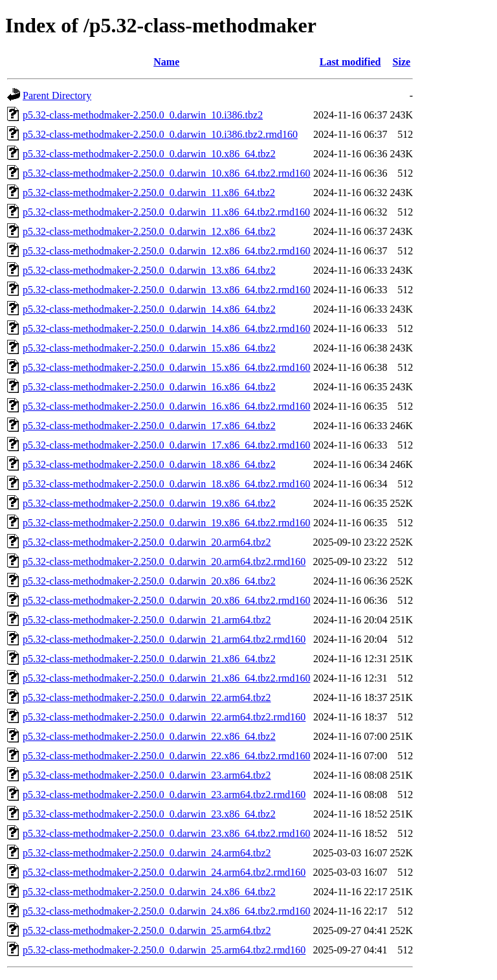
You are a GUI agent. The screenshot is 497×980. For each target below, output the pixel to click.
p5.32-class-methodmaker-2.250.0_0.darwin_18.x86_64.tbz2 (149, 464)
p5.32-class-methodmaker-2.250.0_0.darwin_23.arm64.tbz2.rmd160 (164, 795)
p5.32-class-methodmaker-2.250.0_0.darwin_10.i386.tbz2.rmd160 (160, 134)
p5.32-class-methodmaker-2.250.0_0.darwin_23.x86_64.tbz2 (149, 814)
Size (402, 62)
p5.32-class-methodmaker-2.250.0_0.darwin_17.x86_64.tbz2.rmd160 (166, 445)
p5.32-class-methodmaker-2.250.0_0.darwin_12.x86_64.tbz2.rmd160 (166, 251)
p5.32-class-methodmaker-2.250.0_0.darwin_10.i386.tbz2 (143, 115)
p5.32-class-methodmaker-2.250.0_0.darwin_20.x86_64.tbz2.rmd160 (166, 600)
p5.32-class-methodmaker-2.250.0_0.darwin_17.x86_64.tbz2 (149, 426)
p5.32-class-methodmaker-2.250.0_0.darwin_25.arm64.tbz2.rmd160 (164, 950)
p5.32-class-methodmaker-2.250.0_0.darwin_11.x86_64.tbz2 (149, 193)
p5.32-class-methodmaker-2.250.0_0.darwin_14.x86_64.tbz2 (149, 309)
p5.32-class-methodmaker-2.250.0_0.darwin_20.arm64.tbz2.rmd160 (164, 562)
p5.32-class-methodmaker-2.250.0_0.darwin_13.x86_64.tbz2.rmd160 (166, 290)
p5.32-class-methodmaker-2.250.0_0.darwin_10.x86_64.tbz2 (149, 154)
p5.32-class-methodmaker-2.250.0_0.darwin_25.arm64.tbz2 (147, 930)
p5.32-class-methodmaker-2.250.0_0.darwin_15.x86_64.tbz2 (149, 348)
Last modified (350, 62)
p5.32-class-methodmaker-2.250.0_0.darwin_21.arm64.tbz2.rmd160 (164, 639)
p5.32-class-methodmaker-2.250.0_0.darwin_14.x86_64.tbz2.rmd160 (166, 329)
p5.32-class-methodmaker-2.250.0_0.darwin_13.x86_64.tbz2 (149, 270)
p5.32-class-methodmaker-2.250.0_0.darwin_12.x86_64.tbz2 (149, 231)
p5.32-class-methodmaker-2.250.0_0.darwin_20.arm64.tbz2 (147, 542)
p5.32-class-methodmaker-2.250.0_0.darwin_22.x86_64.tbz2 (149, 736)
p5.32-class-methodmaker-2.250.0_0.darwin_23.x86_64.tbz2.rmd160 (166, 833)
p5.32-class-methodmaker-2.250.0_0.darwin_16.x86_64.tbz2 (149, 387)
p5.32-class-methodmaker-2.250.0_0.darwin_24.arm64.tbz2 (147, 853)
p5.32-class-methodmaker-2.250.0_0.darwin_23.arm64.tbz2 (147, 775)
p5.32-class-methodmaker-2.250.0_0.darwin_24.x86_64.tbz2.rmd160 (166, 911)
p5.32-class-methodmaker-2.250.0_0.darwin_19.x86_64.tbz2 (149, 503)
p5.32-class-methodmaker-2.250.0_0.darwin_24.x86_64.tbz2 (149, 892)
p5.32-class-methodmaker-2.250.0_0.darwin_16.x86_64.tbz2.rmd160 (166, 406)
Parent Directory (57, 95)
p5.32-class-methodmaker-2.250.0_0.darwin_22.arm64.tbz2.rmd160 (164, 717)
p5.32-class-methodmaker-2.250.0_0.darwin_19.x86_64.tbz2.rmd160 (166, 523)
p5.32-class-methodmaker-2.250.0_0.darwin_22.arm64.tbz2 (147, 697)
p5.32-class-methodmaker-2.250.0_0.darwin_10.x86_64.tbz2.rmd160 (166, 173)
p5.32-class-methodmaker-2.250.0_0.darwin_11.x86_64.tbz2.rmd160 (166, 212)
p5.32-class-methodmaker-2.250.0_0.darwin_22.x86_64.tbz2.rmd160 (166, 756)
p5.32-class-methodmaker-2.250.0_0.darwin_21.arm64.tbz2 (147, 620)
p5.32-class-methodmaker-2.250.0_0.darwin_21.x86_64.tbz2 (149, 659)
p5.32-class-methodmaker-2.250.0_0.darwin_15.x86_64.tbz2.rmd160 (166, 367)
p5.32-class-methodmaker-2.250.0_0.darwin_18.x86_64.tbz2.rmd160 (166, 484)
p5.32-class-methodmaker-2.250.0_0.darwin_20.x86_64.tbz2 (149, 581)
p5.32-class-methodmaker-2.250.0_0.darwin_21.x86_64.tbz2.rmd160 (166, 678)
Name (166, 62)
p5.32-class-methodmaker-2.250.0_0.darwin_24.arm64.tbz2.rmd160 (164, 872)
